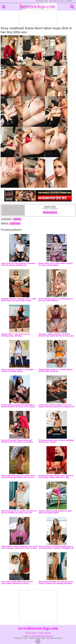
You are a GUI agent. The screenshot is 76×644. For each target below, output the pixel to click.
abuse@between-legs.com (43, 636)
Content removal (44, 633)
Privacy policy (31, 633)
